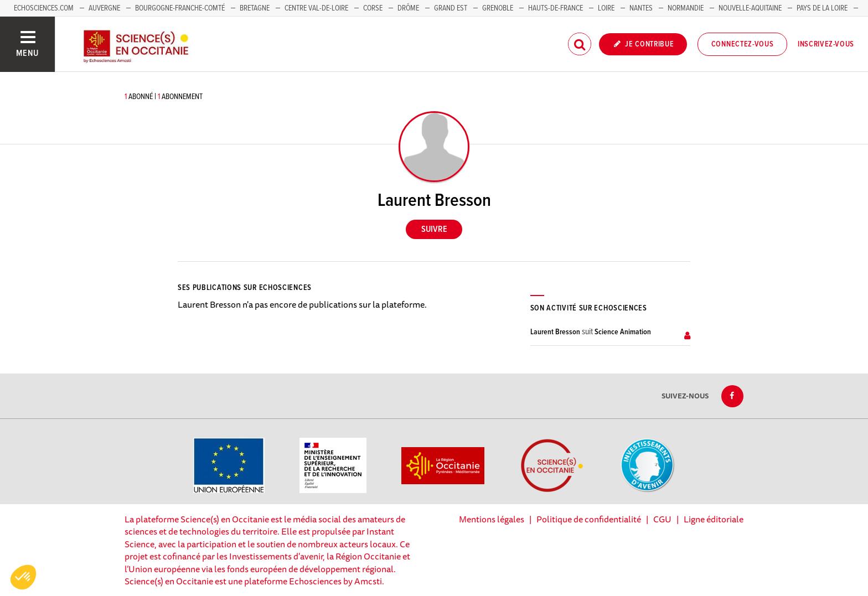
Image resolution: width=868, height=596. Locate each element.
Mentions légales (492, 519)
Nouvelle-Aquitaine (750, 8)
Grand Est (451, 8)
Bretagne (255, 8)
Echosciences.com (44, 8)
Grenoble (498, 8)
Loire (606, 8)
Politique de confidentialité (589, 519)
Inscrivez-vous (826, 44)
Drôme (408, 8)
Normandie (686, 8)
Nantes (641, 8)
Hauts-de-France (556, 8)
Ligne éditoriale (714, 519)
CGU (662, 519)
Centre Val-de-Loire (316, 8)
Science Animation (623, 332)
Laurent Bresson (555, 332)
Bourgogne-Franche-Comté (180, 8)
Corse (373, 8)
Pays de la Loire (822, 8)
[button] (23, 577)
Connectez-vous (743, 44)
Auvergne (104, 8)
